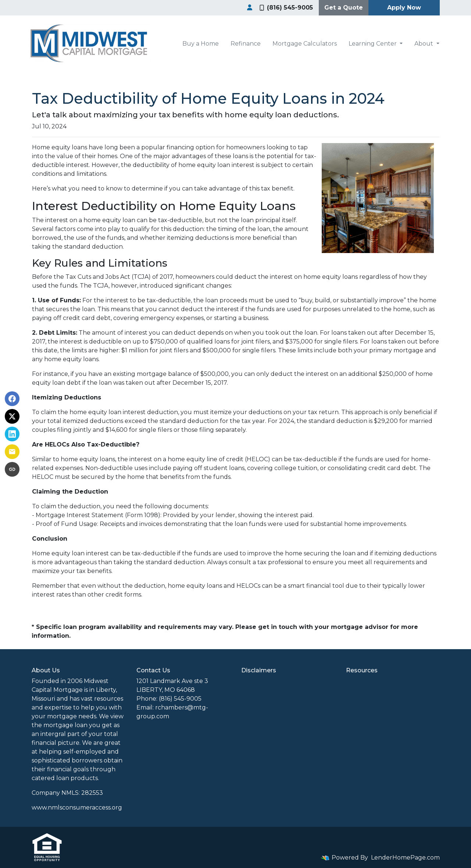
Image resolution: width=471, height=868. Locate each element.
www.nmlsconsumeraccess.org (77, 807)
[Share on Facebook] (12, 399)
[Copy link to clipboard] (12, 469)
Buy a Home (201, 44)
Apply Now (404, 8)
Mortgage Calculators (305, 44)
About (424, 44)
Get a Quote (344, 8)
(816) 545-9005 (286, 8)
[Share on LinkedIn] (12, 434)
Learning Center (373, 44)
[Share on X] (12, 416)
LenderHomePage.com (405, 858)
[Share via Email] (12, 452)
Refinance (246, 44)
